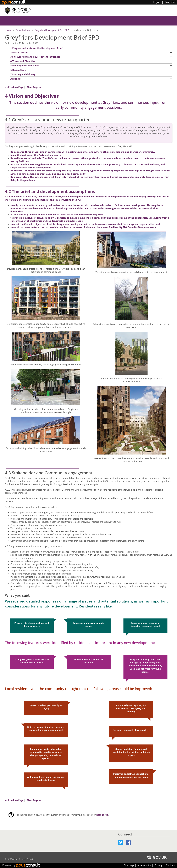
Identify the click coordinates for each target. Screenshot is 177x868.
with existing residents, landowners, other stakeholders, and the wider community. (83, 152)
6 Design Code (18, 70)
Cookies (170, 865)
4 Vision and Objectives (23, 61)
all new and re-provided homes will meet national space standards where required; (57, 215)
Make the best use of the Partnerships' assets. (36, 155)
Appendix (16, 79)
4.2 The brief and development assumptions (50, 190)
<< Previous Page (14, 87)
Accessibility (144, 865)
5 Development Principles (25, 65)
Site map (129, 865)
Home (9, 30)
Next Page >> (34, 87)
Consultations (23, 30)
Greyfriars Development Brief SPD (52, 30)
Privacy (158, 865)
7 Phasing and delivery (23, 74)
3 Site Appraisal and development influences (35, 57)
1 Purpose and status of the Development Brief (36, 48)
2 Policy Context (19, 52)
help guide (102, 815)
